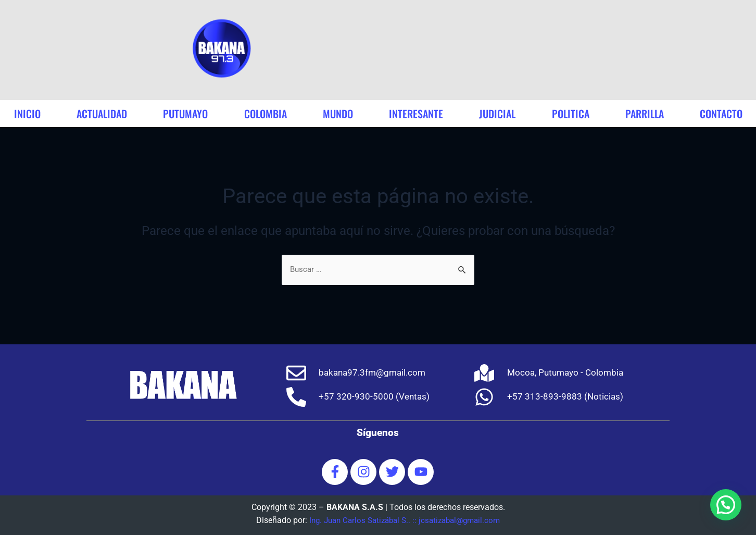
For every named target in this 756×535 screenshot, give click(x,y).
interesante (416, 114)
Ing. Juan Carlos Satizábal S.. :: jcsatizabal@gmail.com (405, 520)
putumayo (185, 114)
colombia (266, 114)
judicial (497, 114)
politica (571, 114)
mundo (338, 114)
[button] (726, 505)
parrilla (645, 114)
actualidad (102, 114)
